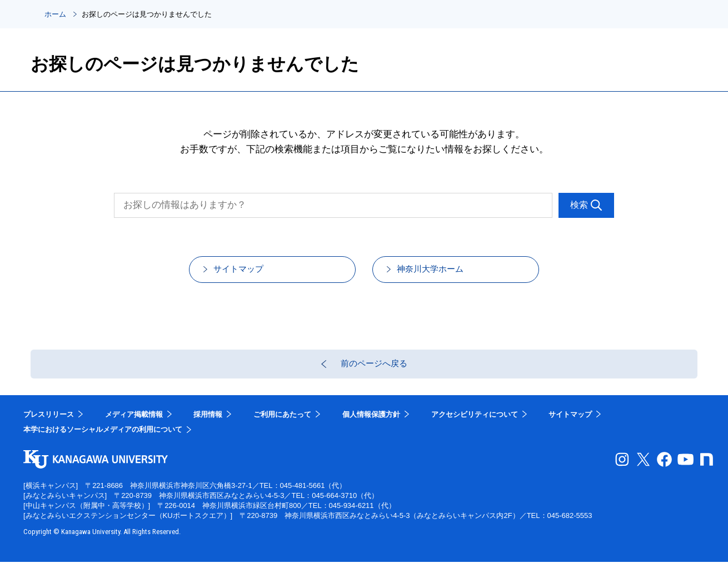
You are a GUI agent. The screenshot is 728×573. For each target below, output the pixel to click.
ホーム (55, 14)
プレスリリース (49, 425)
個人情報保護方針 (371, 425)
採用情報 (208, 425)
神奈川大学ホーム (442, 273)
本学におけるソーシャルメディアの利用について (103, 441)
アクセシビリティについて (475, 425)
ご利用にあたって (282, 425)
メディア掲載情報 (134, 425)
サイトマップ (250, 273)
